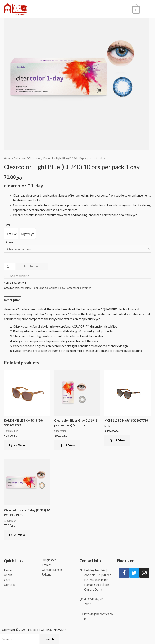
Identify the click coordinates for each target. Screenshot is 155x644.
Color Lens (20, 158)
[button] (11, 234)
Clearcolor (35, 158)
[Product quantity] (9, 266)
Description (12, 300)
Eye (8, 225)
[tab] (12, 300)
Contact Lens (73, 288)
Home (8, 158)
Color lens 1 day (55, 288)
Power (10, 242)
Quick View (17, 445)
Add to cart (32, 266)
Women (87, 288)
